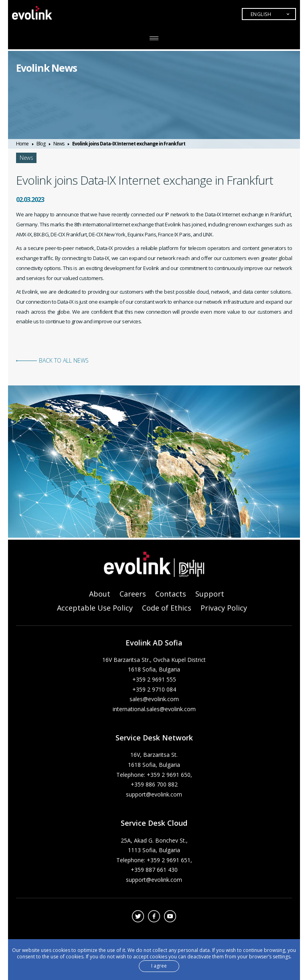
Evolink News (48, 68)
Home (22, 144)
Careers (133, 594)
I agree (159, 966)
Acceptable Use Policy (95, 608)
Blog (41, 144)
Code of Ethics (167, 608)
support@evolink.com (154, 794)
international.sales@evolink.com (154, 709)
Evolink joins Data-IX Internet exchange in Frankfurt (129, 144)
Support (210, 594)
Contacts (171, 594)
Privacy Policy (224, 608)
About (100, 594)
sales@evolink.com (154, 699)
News (59, 144)
